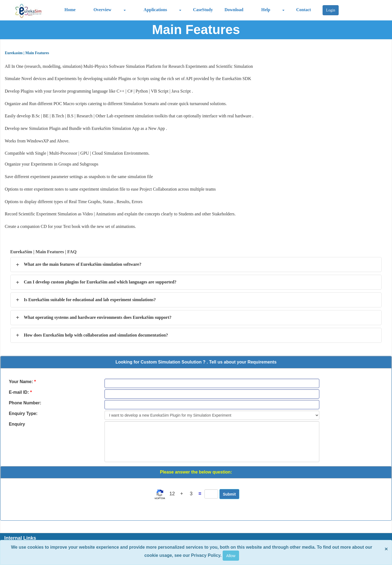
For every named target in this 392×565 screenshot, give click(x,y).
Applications (155, 10)
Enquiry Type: (23, 413)
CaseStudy (203, 10)
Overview (102, 10)
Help (266, 10)
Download (234, 10)
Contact (304, 10)
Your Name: (22, 382)
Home (70, 10)
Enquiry (17, 424)
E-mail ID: (20, 392)
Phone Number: (25, 403)
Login (331, 10)
